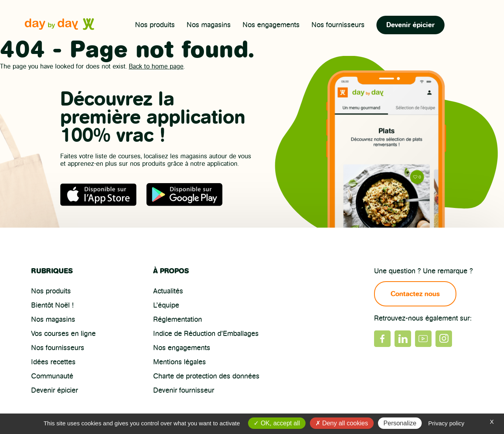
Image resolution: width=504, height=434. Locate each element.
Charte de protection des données (206, 376)
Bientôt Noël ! (52, 305)
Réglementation (178, 319)
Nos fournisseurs (338, 25)
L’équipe (166, 305)
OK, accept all (277, 423)
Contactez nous (415, 294)
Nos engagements (271, 25)
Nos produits (155, 25)
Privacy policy (447, 423)
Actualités (168, 291)
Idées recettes (53, 362)
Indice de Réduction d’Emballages (206, 334)
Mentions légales (180, 362)
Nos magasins (209, 25)
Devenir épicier (410, 25)
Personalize (400, 423)
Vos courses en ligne (63, 334)
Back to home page (156, 66)
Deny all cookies (342, 423)
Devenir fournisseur (184, 390)
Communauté (52, 376)
